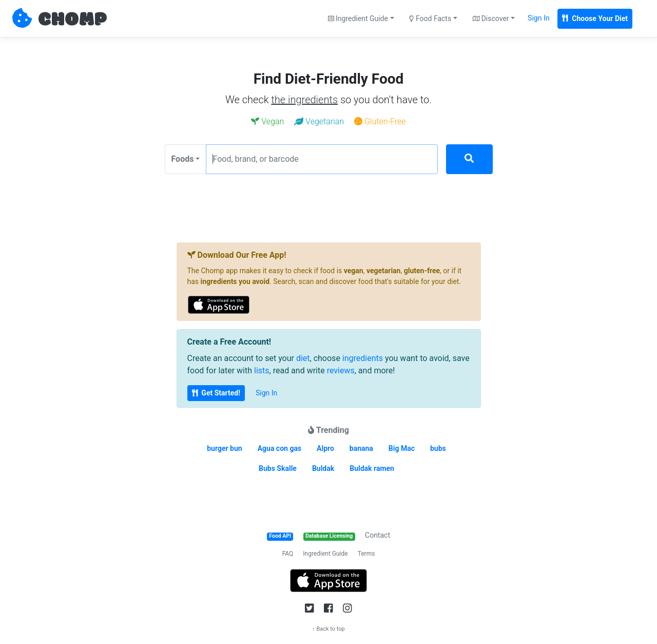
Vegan (267, 121)
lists (262, 371)
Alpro (325, 448)
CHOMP (72, 20)
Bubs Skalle (278, 468)
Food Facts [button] (430, 18)
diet (303, 358)
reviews (341, 371)
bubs (438, 448)
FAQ (288, 554)
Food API (280, 536)
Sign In (538, 18)
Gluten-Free (380, 121)
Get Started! (216, 393)
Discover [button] (491, 18)
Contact (378, 535)
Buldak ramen (372, 468)
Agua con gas (279, 448)
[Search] (469, 159)
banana (361, 448)
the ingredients (304, 100)
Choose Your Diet (595, 18)
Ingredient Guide (325, 554)
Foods (183, 159)
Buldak (323, 468)
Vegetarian (319, 121)
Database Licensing (329, 536)
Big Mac (402, 448)
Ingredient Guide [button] (358, 18)
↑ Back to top (328, 629)
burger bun (224, 448)
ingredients (363, 358)
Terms (366, 554)
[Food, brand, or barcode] (322, 159)
